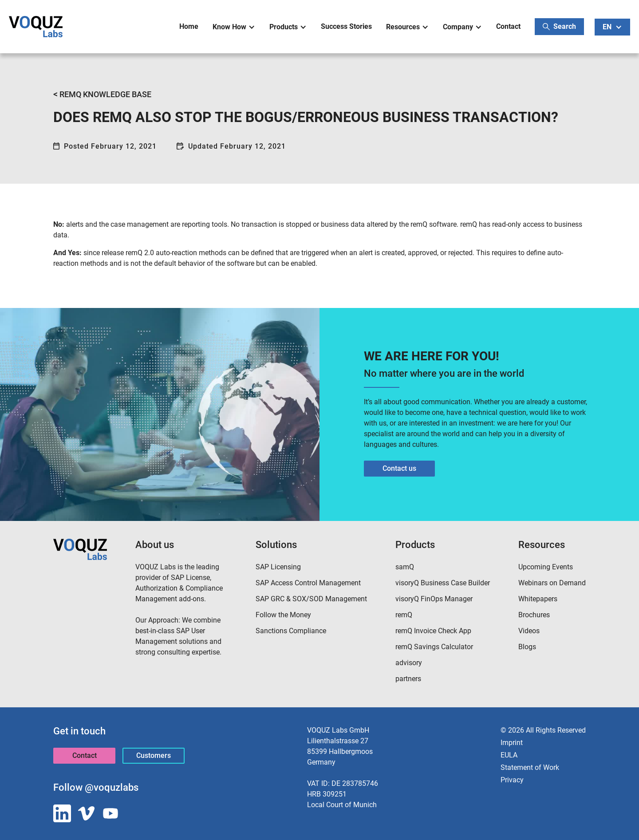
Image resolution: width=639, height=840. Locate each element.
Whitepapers (538, 599)
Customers (154, 755)
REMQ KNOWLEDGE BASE (102, 94)
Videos (529, 631)
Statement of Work (530, 767)
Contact (508, 26)
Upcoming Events (546, 567)
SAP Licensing (278, 567)
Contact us (399, 468)
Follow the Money (283, 615)
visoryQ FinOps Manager (434, 599)
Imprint (512, 743)
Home (189, 26)
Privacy (512, 780)
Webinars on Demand (552, 583)
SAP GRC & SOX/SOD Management (311, 599)
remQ (404, 615)
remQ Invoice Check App (433, 631)
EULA (509, 755)
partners (408, 679)
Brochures (534, 615)
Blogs (527, 647)
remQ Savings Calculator (434, 647)
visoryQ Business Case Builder (443, 583)
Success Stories (346, 26)
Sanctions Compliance (291, 631)
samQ (405, 567)
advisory (409, 663)
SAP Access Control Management (308, 583)
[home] (36, 27)
